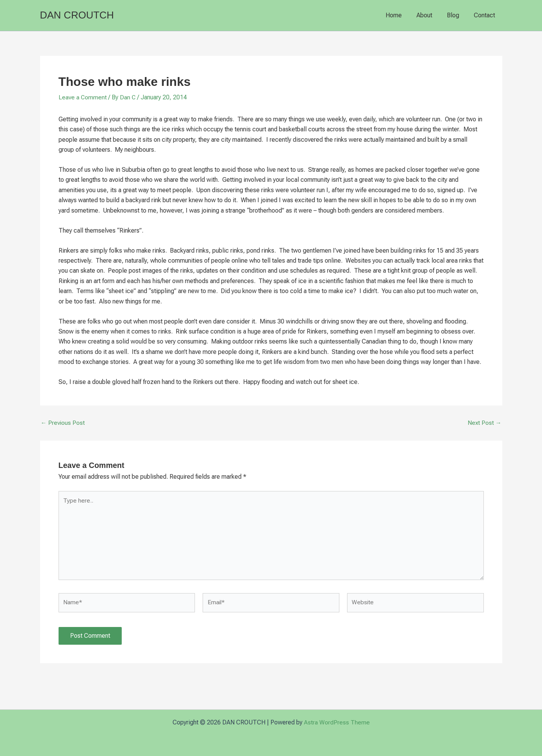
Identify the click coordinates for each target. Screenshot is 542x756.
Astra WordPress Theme (337, 722)
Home (402, 15)
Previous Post (63, 423)
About (430, 15)
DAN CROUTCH (77, 15)
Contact (486, 15)
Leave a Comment (83, 97)
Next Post (484, 423)
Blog (456, 15)
